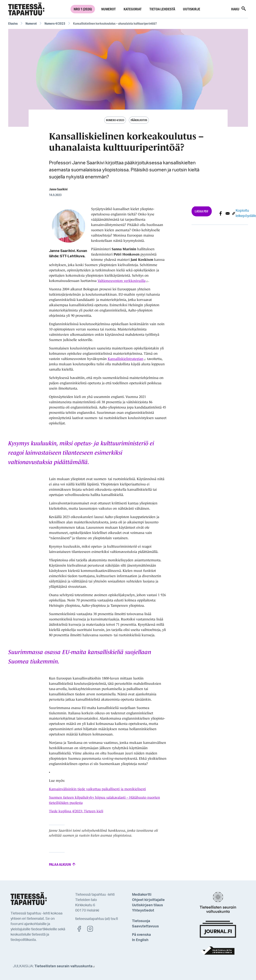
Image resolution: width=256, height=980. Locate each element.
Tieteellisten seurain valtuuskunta (65, 966)
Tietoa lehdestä (162, 9)
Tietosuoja (141, 921)
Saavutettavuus (145, 926)
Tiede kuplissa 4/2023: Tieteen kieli (76, 811)
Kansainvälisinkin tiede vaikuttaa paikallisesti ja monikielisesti (97, 789)
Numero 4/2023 (55, 23)
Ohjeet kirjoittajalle (148, 900)
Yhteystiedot (143, 911)
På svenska (141, 935)
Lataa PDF (202, 211)
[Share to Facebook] (221, 213)
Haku (239, 9)
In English (140, 940)
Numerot (109, 9)
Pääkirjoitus (139, 120)
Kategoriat (133, 9)
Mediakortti (142, 895)
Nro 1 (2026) (83, 9)
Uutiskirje (192, 9)
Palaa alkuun (63, 864)
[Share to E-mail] (228, 213)
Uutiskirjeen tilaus (147, 905)
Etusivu (13, 23)
